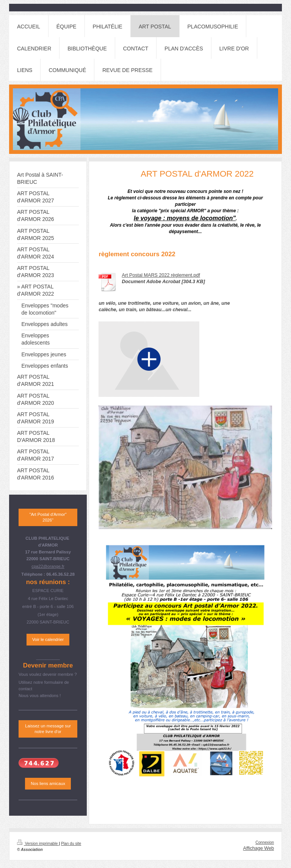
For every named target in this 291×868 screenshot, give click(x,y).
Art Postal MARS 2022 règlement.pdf (161, 275)
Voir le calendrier (48, 639)
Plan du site (71, 844)
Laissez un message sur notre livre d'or (48, 729)
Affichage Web (259, 848)
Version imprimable (38, 844)
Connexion (265, 842)
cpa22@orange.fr (48, 566)
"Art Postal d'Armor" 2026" (48, 517)
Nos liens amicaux (48, 783)
